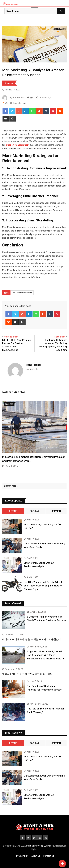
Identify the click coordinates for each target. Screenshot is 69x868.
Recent (13, 511)
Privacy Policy (22, 856)
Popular (34, 511)
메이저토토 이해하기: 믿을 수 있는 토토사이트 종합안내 (31, 639)
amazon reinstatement (22, 293)
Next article (60, 337)
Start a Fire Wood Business (39, 846)
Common (56, 511)
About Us (36, 856)
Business (9, 83)
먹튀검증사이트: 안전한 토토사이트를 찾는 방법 (27, 674)
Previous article (11, 337)
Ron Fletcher (34, 365)
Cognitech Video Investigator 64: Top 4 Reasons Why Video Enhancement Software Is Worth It (46, 655)
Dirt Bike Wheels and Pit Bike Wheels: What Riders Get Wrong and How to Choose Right (44, 586)
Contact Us (49, 856)
